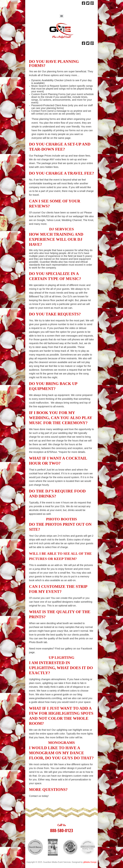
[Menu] (62, 16)
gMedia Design (90, 862)
